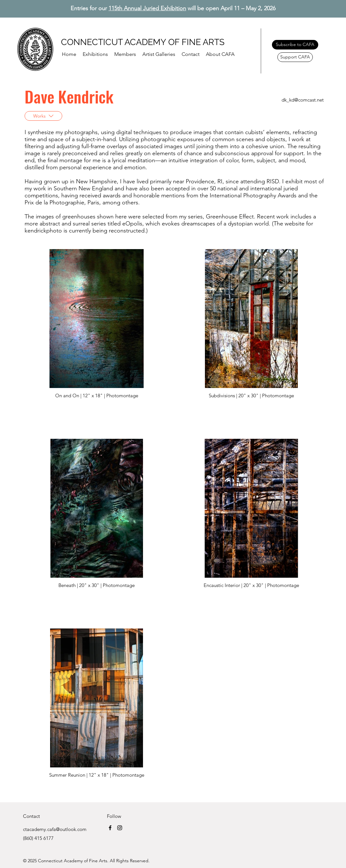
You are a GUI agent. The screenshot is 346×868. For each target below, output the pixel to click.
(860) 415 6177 (38, 838)
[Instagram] (120, 828)
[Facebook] (110, 828)
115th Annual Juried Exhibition (147, 8)
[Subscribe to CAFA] (295, 45)
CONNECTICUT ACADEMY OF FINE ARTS (143, 42)
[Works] (43, 116)
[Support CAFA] (295, 57)
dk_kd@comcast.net (303, 100)
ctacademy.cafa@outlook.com (55, 829)
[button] (125, 54)
